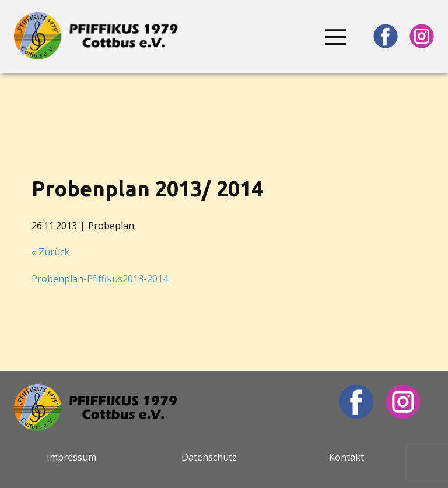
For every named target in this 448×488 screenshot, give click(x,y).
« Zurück (50, 252)
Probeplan (111, 226)
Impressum (71, 457)
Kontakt (346, 457)
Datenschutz (209, 457)
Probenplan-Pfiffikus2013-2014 (100, 279)
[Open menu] (336, 37)
